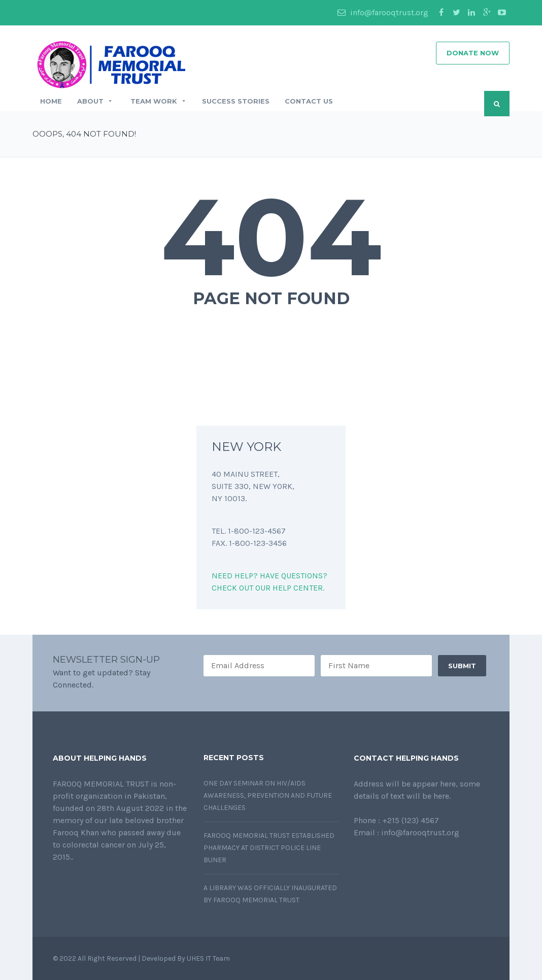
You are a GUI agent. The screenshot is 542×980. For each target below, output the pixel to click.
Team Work (158, 101)
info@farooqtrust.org (383, 12)
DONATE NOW (473, 53)
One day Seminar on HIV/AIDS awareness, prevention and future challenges (268, 795)
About (95, 101)
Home (51, 101)
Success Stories (236, 101)
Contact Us (309, 101)
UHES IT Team (209, 958)
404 (271, 237)
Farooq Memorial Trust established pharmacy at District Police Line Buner (269, 848)
